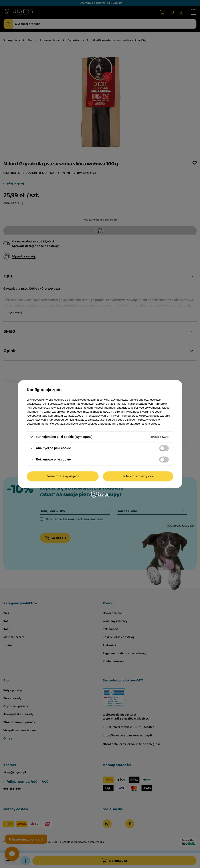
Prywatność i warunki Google (143, 412)
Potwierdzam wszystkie (138, 476)
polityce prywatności (147, 408)
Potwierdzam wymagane (63, 476)
